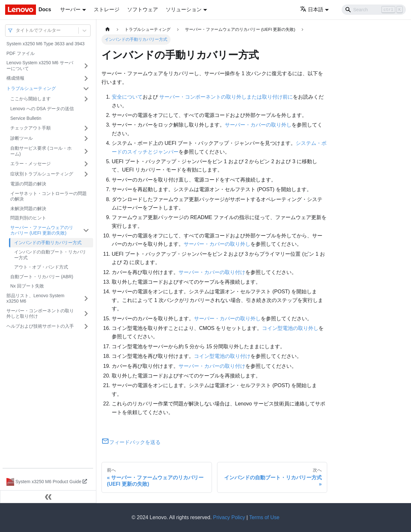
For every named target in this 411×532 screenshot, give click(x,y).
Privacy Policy (229, 517)
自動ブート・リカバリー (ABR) (42, 277)
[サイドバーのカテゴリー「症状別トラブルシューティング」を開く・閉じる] (86, 174)
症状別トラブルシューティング (42, 174)
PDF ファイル (21, 53)
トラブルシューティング (31, 88)
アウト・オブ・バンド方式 (41, 267)
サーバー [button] (70, 9)
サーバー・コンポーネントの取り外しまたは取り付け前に (226, 97)
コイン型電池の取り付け (222, 356)
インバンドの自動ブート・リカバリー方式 (50, 255)
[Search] (374, 10)
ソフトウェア (143, 9)
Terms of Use (264, 517)
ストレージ (107, 9)
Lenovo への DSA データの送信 (42, 109)
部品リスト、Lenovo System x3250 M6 (35, 298)
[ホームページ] (108, 29)
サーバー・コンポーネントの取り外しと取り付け (40, 314)
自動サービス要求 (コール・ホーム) (41, 151)
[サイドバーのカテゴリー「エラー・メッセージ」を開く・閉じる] (86, 164)
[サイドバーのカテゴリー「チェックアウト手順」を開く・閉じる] (86, 128)
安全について (127, 97)
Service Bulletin (26, 118)
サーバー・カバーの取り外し (258, 125)
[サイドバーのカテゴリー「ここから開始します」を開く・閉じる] (86, 99)
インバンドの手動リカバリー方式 (48, 243)
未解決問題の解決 (28, 208)
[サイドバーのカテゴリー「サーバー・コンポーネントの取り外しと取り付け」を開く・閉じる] (86, 314)
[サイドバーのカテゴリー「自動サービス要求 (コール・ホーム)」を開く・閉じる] (86, 151)
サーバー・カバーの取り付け (212, 272)
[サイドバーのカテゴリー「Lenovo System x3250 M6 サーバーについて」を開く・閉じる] (86, 66)
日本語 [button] (312, 9)
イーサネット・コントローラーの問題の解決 (48, 196)
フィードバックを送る (131, 442)
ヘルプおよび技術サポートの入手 (40, 326)
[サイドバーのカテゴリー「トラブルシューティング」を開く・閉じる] (86, 89)
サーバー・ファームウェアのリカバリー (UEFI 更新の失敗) (42, 230)
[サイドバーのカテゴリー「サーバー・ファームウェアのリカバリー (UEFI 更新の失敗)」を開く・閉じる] (86, 231)
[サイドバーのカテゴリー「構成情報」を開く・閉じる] (86, 78)
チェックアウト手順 (31, 128)
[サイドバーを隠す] (48, 497)
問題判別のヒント (28, 218)
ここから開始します (31, 99)
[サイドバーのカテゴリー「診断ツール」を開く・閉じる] (86, 138)
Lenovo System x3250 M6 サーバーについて (40, 66)
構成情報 (15, 78)
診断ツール (22, 138)
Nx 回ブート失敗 (27, 286)
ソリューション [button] (184, 9)
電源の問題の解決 (28, 184)
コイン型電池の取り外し (290, 328)
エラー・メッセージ (31, 164)
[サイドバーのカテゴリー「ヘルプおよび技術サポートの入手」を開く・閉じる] (86, 326)
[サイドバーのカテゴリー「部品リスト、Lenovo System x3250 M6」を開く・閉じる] (86, 299)
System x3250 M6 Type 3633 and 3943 (45, 44)
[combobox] (16, 30)
